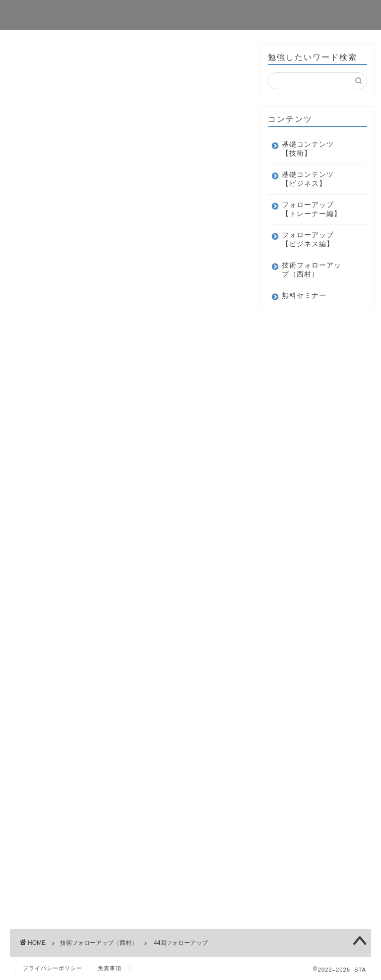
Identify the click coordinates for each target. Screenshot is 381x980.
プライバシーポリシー (53, 968)
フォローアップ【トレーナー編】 (312, 209)
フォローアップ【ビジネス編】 (308, 240)
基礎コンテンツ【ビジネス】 (308, 179)
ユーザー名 (38, 399)
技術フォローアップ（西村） (55, 59)
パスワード (36, 274)
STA (22, 14)
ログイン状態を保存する (93, 317)
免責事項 (110, 968)
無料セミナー (304, 296)
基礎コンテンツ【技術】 (308, 149)
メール (30, 512)
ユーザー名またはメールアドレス (78, 236)
